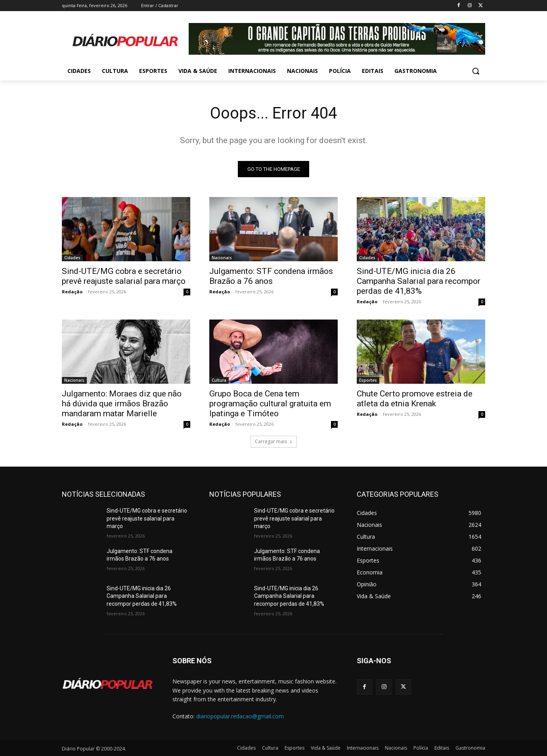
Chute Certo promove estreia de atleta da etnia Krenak (415, 399)
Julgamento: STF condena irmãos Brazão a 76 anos (271, 276)
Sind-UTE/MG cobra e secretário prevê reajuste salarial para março (124, 276)
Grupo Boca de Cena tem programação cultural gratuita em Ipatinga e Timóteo (270, 404)
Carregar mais (274, 441)
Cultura (219, 380)
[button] (476, 71)
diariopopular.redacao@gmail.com (240, 716)
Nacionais (222, 258)
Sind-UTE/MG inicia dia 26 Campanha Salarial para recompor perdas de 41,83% (419, 281)
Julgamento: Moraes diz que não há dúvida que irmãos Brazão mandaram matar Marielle (122, 404)
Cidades (72, 258)
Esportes (368, 380)
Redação (72, 292)
